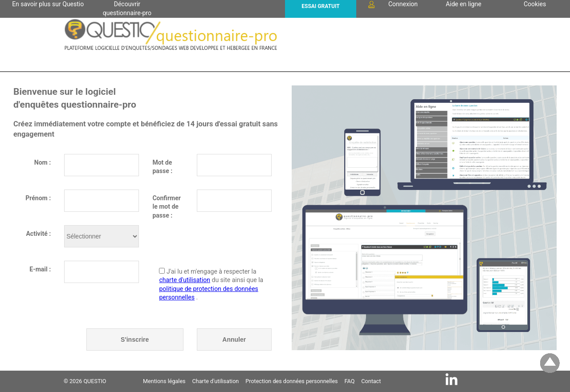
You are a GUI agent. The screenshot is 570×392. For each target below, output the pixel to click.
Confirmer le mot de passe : (166, 203)
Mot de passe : (162, 167)
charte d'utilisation (185, 280)
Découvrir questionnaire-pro (127, 7)
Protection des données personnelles (291, 381)
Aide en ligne (464, 4)
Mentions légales (164, 381)
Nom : (43, 162)
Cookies (535, 4)
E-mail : (40, 269)
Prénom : (38, 198)
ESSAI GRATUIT (320, 6)
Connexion (392, 4)
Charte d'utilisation (216, 381)
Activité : (38, 234)
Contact (371, 381)
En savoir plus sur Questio (48, 4)
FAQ (350, 381)
